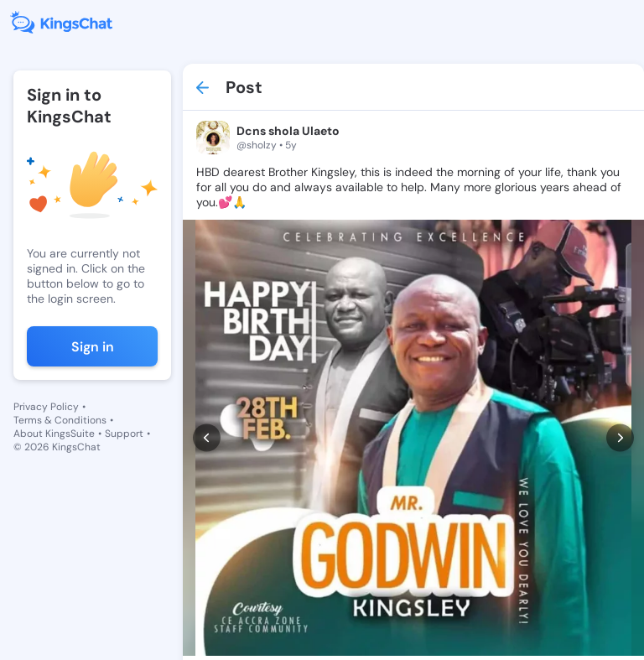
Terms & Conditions (60, 420)
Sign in (93, 347)
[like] (205, 620)
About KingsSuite (54, 434)
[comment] (268, 620)
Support (124, 434)
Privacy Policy (46, 407)
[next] (620, 410)
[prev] (207, 410)
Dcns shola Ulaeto (288, 131)
